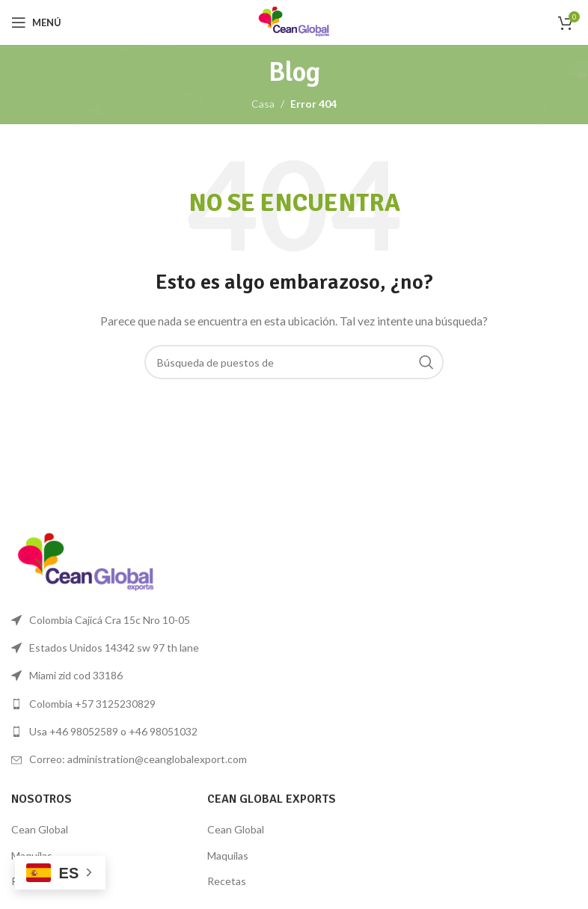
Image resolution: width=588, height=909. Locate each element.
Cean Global (40, 829)
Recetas (227, 881)
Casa (263, 104)
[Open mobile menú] (36, 22)
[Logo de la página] (294, 21)
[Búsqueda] (294, 362)
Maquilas (228, 856)
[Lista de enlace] (147, 704)
